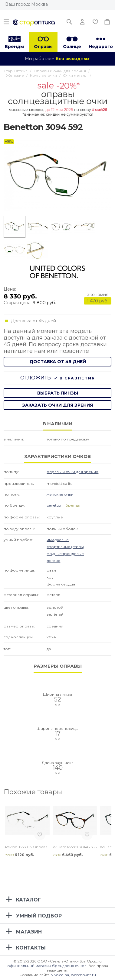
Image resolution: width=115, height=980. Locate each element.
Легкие (53, 561)
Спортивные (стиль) (65, 547)
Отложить (36, 378)
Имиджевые (58, 540)
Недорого (101, 47)
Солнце (72, 47)
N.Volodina (60, 975)
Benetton (55, 505)
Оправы (43, 47)
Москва (39, 4)
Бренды (14, 47)
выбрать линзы (58, 393)
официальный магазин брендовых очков (47, 966)
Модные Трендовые (65, 554)
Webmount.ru (83, 975)
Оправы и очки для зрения (72, 472)
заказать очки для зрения (57, 405)
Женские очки (60, 494)
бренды (73, 505)
